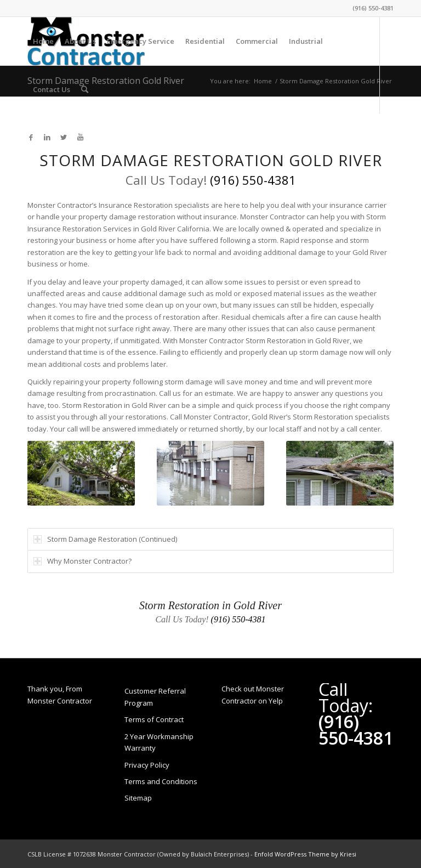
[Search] (85, 89)
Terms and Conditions (161, 781)
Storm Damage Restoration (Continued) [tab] (105, 539)
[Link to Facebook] (31, 137)
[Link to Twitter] (64, 137)
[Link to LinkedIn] (47, 137)
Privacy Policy (147, 765)
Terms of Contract (154, 719)
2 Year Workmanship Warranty (159, 742)
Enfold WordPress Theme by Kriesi (305, 854)
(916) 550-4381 (373, 8)
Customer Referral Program (155, 697)
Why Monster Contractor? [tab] (83, 561)
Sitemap (138, 798)
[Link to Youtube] (80, 137)
